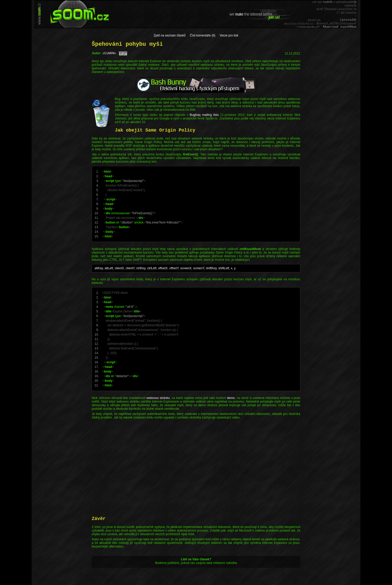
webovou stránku (158, 398)
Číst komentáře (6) (203, 35)
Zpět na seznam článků (170, 35)
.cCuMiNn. (109, 53)
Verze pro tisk (229, 35)
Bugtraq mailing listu (204, 115)
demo (231, 398)
